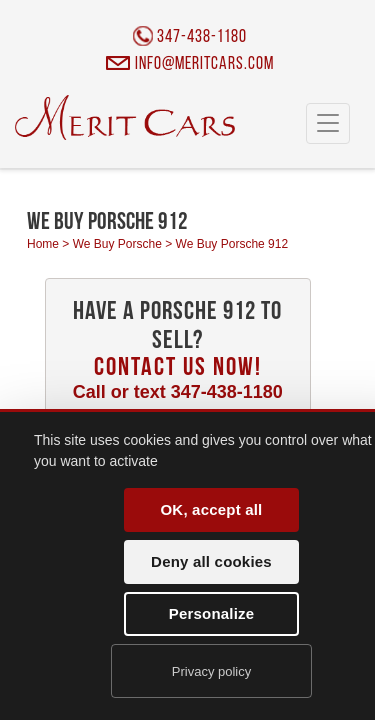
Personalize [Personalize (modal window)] (212, 613)
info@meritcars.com (204, 64)
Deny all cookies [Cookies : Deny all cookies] (211, 561)
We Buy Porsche (117, 244)
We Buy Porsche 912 (232, 244)
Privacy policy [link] (211, 671)
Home (43, 244)
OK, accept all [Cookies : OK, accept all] (211, 509)
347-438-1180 (202, 37)
